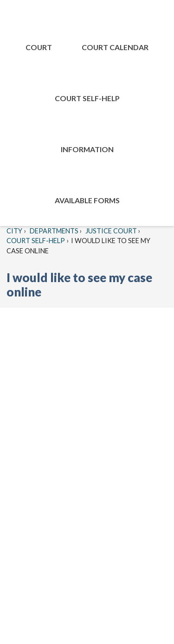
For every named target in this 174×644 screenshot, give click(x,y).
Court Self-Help (87, 98)
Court (39, 47)
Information (87, 149)
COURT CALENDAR (115, 47)
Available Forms (87, 200)
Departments (53, 231)
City (14, 231)
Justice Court (110, 231)
